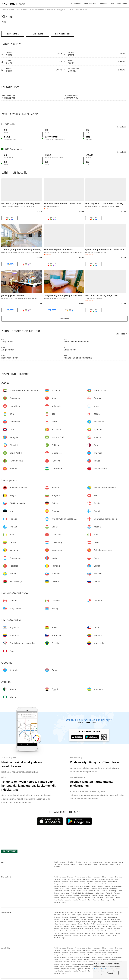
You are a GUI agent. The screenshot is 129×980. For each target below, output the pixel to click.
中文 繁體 (70, 862)
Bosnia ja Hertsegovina (82, 886)
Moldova (56, 893)
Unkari (73, 891)
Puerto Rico (109, 898)
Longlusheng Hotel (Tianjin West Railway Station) (70, 296)
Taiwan (90, 884)
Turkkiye (83, 884)
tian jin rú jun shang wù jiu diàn (102, 296)
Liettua (104, 891)
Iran (74, 879)
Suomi (80, 889)
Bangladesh (97, 877)
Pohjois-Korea (116, 884)
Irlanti (85, 891)
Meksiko (115, 895)
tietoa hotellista (90, 4)
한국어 (85, 862)
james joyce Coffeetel (13, 296)
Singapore (57, 884)
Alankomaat (89, 893)
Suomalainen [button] (122, 4)
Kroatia (79, 891)
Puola (102, 893)
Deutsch (81, 864)
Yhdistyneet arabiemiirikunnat (63, 877)
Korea (94, 879)
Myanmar (57, 882)
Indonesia (57, 879)
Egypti (115, 900)
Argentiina (80, 898)
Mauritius (57, 902)
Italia (99, 891)
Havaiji (73, 898)
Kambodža (86, 879)
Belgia (94, 886)
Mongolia (65, 882)
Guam (103, 900)
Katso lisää (122, 127)
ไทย (90, 862)
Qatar (104, 882)
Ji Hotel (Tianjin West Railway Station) (21, 250)
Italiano (95, 864)
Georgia (110, 877)
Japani (79, 879)
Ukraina (94, 895)
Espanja (73, 889)
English (62, 862)
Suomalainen (104, 864)
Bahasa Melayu (98, 862)
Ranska (86, 889)
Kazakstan (101, 879)
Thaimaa (65, 884)
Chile (93, 898)
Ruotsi (62, 895)
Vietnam (97, 884)
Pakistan (98, 882)
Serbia (56, 895)
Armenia (78, 877)
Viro (67, 889)
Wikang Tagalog (63, 864)
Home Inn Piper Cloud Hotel (58, 250)
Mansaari (92, 891)
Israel (64, 879)
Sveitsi (107, 886)
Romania (117, 893)
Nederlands (57, 867)
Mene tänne (38, 34)
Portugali (109, 893)
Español (88, 864)
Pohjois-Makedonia (77, 893)
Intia (69, 879)
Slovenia (69, 895)
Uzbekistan (106, 884)
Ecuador (117, 898)
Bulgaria (101, 886)
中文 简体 (78, 862)
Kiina (104, 877)
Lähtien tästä (13, 34)
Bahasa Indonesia (111, 862)
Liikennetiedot (75, 4)
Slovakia (76, 895)
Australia (96, 900)
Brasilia (75, 900)
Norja (97, 893)
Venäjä (101, 895)
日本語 (56, 862)
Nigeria (64, 902)
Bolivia (88, 898)
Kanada (107, 895)
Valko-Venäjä (85, 895)
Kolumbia (100, 898)
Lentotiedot (103, 4)
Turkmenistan (74, 884)
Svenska (119, 864)
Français (73, 864)
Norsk (112, 864)
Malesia (83, 882)
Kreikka (66, 891)
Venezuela (83, 900)
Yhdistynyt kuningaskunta (99, 889)
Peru (90, 900)
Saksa (56, 889)
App (112, 4)
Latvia (120, 891)
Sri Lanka (115, 879)
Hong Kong (118, 877)
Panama (56, 898)
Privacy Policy (100, 968)
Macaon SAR (74, 882)
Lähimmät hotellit (63, 34)
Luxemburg (112, 891)
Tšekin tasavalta (117, 886)
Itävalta (70, 886)
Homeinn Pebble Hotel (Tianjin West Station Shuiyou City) (74, 204)
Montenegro (65, 893)
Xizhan (8, 17)
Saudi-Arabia (112, 882)
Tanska (62, 889)
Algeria (109, 900)
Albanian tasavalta (60, 886)
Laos (108, 879)
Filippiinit (90, 882)
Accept (110, 973)
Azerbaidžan (87, 877)
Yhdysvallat (65, 898)
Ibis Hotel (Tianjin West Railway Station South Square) (30, 204)
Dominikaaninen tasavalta (62, 900)
